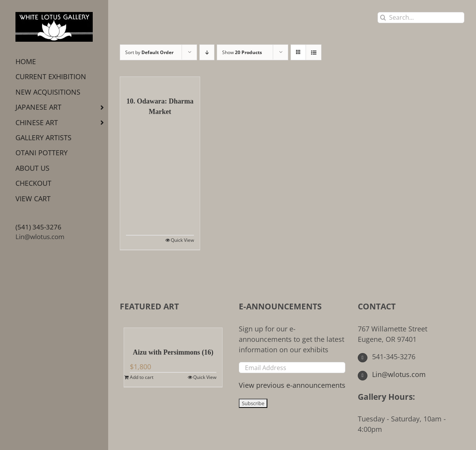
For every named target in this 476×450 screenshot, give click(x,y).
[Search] (383, 18)
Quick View (182, 240)
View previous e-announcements (292, 385)
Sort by (149, 52)
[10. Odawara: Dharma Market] (160, 83)
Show (242, 52)
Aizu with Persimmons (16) (173, 352)
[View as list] (314, 52)
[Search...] (421, 18)
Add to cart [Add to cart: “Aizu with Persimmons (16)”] (142, 377)
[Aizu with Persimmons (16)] (173, 334)
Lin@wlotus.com (40, 237)
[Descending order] (207, 52)
